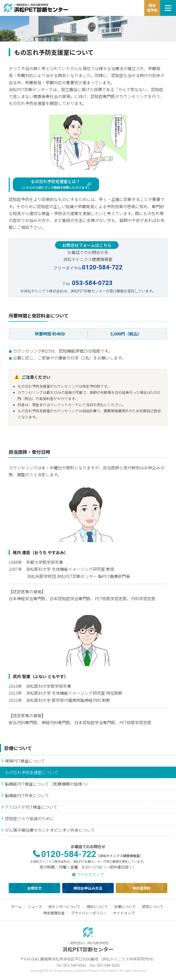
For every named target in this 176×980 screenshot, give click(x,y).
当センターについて (64, 907)
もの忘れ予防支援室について (32, 772)
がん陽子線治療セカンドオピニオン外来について (50, 830)
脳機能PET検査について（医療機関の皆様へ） (48, 784)
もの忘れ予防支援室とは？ (55, 184)
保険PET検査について (25, 761)
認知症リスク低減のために (29, 818)
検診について (97, 907)
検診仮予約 (141, 888)
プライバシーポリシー (89, 913)
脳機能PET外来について (27, 795)
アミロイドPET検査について (31, 807)
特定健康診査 (54, 913)
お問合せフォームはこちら (87, 245)
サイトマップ (124, 913)
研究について (153, 907)
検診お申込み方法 (88, 888)
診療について (18, 748)
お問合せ (35, 888)
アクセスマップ (90, 874)
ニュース (35, 907)
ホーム (16, 907)
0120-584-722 (69, 854)
